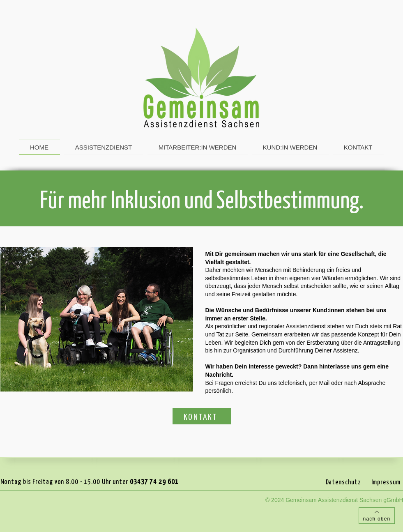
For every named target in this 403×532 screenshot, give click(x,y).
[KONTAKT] (202, 416)
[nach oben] (377, 516)
